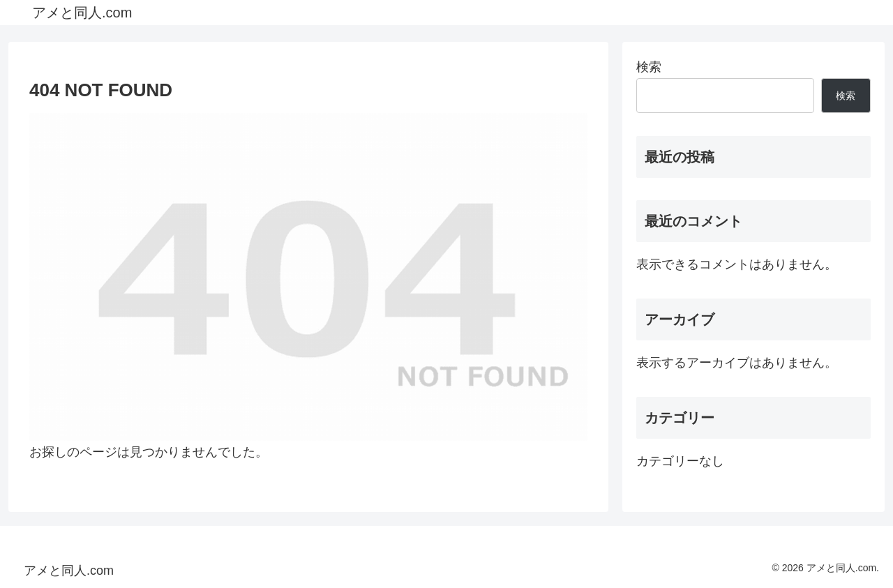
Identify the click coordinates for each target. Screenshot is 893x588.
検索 (649, 67)
